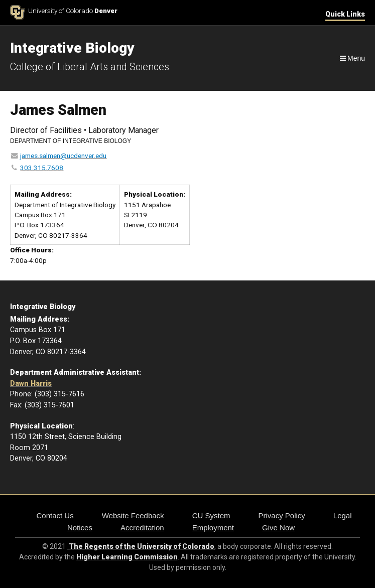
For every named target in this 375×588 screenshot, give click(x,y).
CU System (211, 516)
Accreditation (142, 528)
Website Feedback (133, 516)
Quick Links (345, 14)
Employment (213, 528)
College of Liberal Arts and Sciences (90, 67)
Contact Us (55, 516)
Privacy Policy (281, 516)
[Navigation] (352, 58)
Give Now (278, 528)
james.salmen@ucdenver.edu (63, 156)
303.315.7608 (42, 168)
